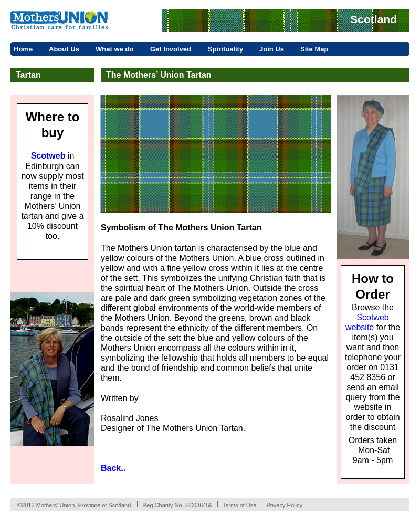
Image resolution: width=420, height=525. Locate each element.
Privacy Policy (284, 505)
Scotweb (48, 156)
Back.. (113, 468)
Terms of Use (240, 505)
